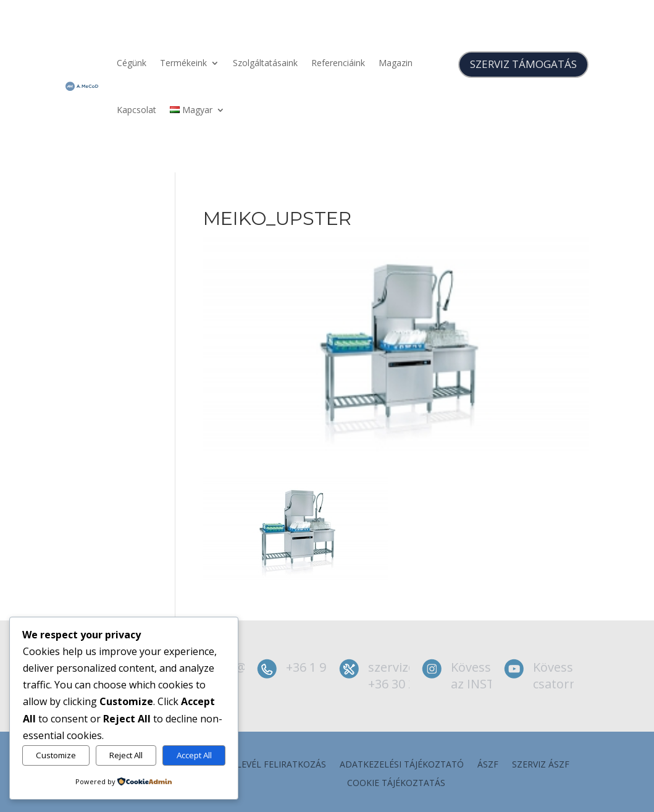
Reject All (126, 755)
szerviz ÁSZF (541, 765)
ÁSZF (488, 765)
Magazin (396, 63)
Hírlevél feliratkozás (274, 765)
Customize (56, 755)
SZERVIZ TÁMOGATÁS (523, 64)
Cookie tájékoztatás (396, 784)
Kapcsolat (136, 110)
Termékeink (183, 63)
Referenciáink (338, 63)
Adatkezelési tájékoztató (402, 765)
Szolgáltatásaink (265, 63)
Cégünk (132, 63)
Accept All (194, 755)
